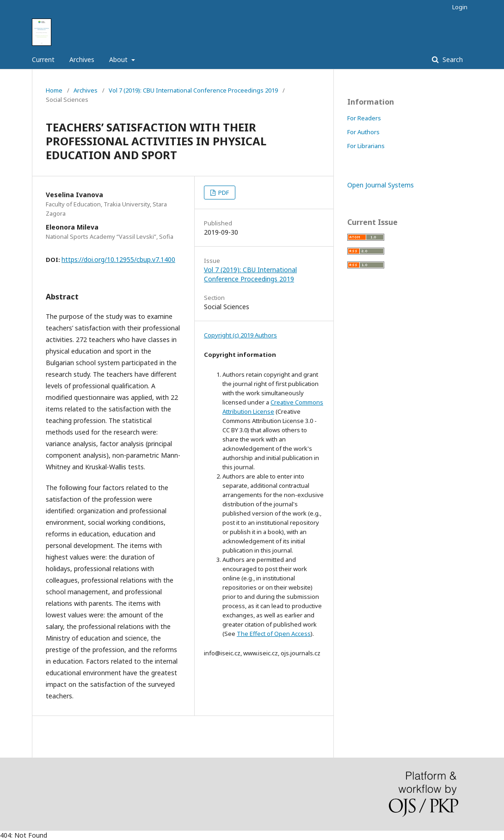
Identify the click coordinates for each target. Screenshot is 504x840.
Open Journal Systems (381, 185)
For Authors (363, 132)
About (119, 59)
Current (43, 59)
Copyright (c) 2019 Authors (240, 335)
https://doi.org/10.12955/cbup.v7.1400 (118, 259)
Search (452, 59)
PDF (223, 193)
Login (460, 7)
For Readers (364, 118)
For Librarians (366, 146)
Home (54, 90)
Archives (82, 59)
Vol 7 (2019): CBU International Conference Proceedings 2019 (193, 90)
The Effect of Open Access (274, 634)
